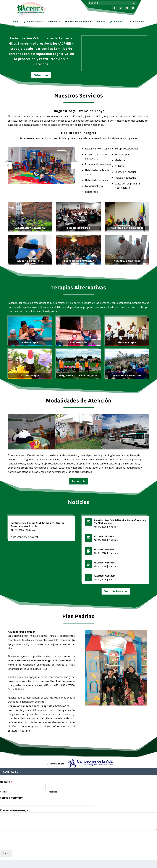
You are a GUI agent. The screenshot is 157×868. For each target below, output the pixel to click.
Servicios (52, 22)
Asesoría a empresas (127, 261)
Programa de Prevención (78, 261)
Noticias (101, 22)
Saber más (41, 75)
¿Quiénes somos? (33, 22)
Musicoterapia (127, 342)
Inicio (16, 22)
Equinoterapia (79, 342)
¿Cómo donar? (118, 22)
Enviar (6, 853)
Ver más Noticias (116, 591)
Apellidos (53, 792)
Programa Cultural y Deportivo (78, 375)
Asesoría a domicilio (30, 261)
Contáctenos (137, 22)
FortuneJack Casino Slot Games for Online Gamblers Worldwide (38, 525)
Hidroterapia (30, 342)
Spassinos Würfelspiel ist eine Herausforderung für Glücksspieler (120, 522)
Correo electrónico (12, 798)
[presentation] (23, 845)
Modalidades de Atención (78, 22)
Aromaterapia (30, 375)
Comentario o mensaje (15, 810)
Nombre (6, 782)
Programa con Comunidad (127, 228)
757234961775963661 (105, 536)
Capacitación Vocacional (30, 228)
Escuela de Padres (78, 228)
